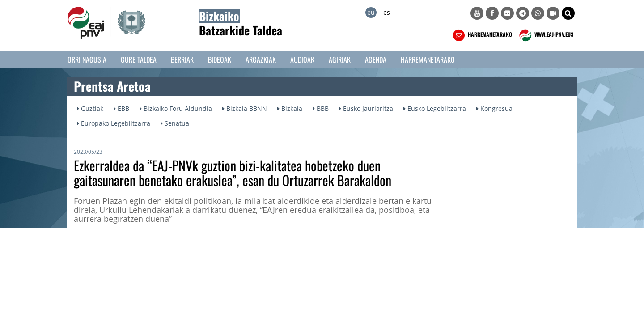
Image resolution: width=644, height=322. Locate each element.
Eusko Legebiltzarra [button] (435, 108)
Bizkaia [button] (290, 108)
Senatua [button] (175, 123)
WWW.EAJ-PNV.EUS (545, 35)
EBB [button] (121, 108)
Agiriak (340, 59)
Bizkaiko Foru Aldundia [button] (176, 108)
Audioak (302, 59)
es (387, 12)
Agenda (376, 59)
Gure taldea (139, 59)
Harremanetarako (428, 59)
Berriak (182, 59)
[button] (568, 13)
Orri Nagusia (87, 59)
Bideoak (220, 59)
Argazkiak (261, 59)
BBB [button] (321, 108)
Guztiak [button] (90, 108)
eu (371, 12)
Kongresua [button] (494, 108)
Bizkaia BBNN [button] (245, 108)
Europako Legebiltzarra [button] (114, 123)
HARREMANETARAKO (481, 35)
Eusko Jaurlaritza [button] (366, 108)
